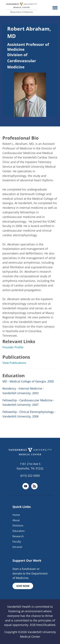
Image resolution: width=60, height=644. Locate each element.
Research (18, 536)
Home (16, 515)
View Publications (14, 363)
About (16, 520)
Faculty (17, 542)
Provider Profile (13, 347)
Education (19, 531)
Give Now (23, 586)
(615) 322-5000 (30, 476)
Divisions (18, 526)
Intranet (17, 547)
